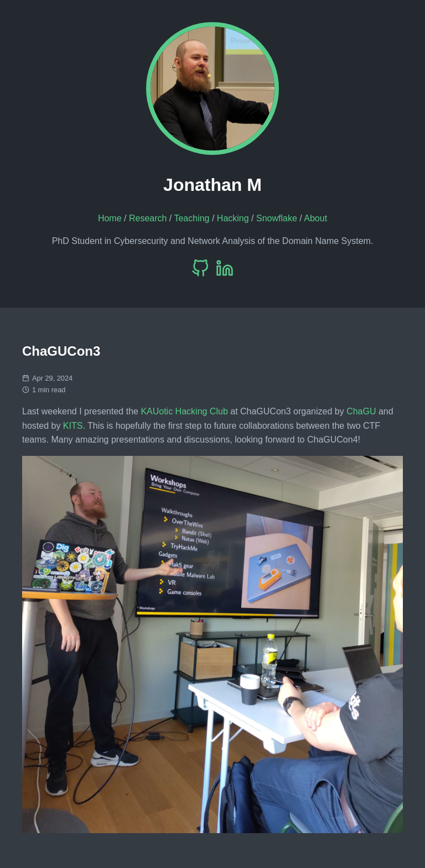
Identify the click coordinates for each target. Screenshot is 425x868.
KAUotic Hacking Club (184, 411)
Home (110, 218)
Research (148, 218)
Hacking (233, 218)
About (315, 218)
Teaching (191, 218)
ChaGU (361, 411)
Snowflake (277, 218)
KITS (73, 426)
